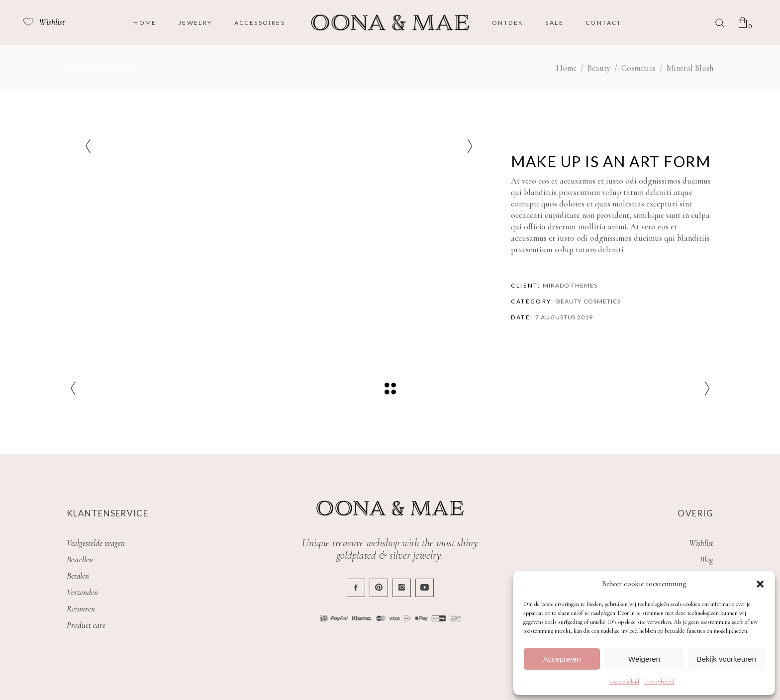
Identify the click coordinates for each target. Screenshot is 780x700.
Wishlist (701, 543)
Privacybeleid (659, 682)
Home (566, 68)
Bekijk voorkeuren (727, 659)
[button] (760, 584)
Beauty (599, 68)
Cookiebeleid (624, 682)
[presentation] (88, 146)
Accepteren (562, 659)
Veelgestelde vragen (96, 543)
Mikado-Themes (570, 285)
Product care (86, 625)
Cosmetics (638, 68)
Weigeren (644, 659)
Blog (707, 559)
